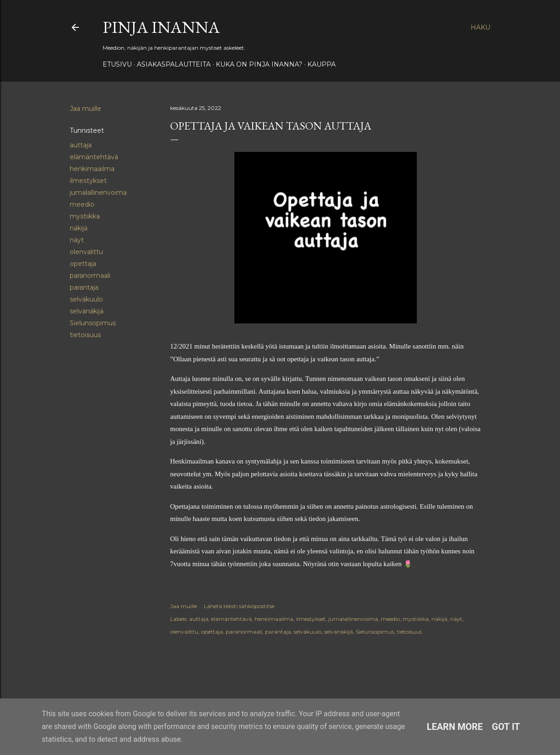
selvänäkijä (87, 311)
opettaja (83, 264)
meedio (82, 204)
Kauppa (321, 64)
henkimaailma (92, 169)
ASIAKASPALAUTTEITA (174, 64)
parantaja (84, 287)
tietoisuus (85, 335)
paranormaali (90, 276)
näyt (77, 240)
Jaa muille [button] (86, 109)
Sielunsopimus (93, 323)
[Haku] (480, 27)
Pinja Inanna (161, 27)
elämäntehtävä (94, 157)
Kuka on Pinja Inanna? (259, 64)
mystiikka (85, 216)
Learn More (455, 727)
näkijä (79, 228)
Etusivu (117, 64)
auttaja (81, 145)
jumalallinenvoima (98, 193)
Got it (506, 727)
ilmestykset (88, 181)
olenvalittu (86, 252)
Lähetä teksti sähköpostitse (239, 606)
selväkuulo (86, 299)
